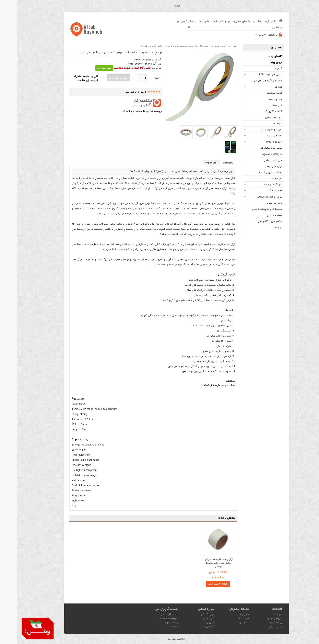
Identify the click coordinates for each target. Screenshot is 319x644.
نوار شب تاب (111, 111)
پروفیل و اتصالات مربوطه (253, 197)
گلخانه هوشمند (258, 93)
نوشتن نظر (114, 92)
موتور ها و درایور (257, 166)
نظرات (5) (193, 163)
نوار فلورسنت (126, 111)
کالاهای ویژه (191, 627)
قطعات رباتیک (258, 191)
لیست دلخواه (155, 623)
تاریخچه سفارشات (152, 618)
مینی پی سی (259, 99)
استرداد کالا (227, 618)
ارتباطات (261, 123)
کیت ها (262, 87)
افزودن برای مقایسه (71, 80)
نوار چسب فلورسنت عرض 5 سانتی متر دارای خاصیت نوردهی (201, 563)
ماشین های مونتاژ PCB (254, 75)
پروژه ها (261, 227)
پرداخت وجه (259, 623)
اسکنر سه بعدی (258, 215)
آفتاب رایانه (253, 21)
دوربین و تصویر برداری (254, 130)
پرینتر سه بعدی (258, 203)
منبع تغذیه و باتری (256, 160)
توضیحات (211, 163)
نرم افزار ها (260, 178)
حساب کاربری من (152, 614)
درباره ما (261, 614)
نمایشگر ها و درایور (256, 185)
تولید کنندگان (190, 614)
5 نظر (126, 92)
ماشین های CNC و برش (253, 221)
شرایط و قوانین (257, 618)
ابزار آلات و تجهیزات (255, 154)
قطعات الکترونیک (257, 111)
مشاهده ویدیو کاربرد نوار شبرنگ (202, 385)
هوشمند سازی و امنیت (254, 172)
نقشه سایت (226, 623)
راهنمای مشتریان (224, 21)
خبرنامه (158, 627)
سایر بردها (260, 105)
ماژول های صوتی (257, 117)
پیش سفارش (87, 68)
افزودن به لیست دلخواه (69, 76)
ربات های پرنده (258, 136)
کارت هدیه (191, 618)
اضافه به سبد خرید (201, 584)
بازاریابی (193, 623)
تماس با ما (188, 21)
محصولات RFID (257, 142)
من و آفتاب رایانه (204, 21)
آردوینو (262, 69)
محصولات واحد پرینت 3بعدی (250, 209)
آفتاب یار (240, 21)
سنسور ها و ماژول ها (255, 148)
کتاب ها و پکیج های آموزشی (251, 81)
